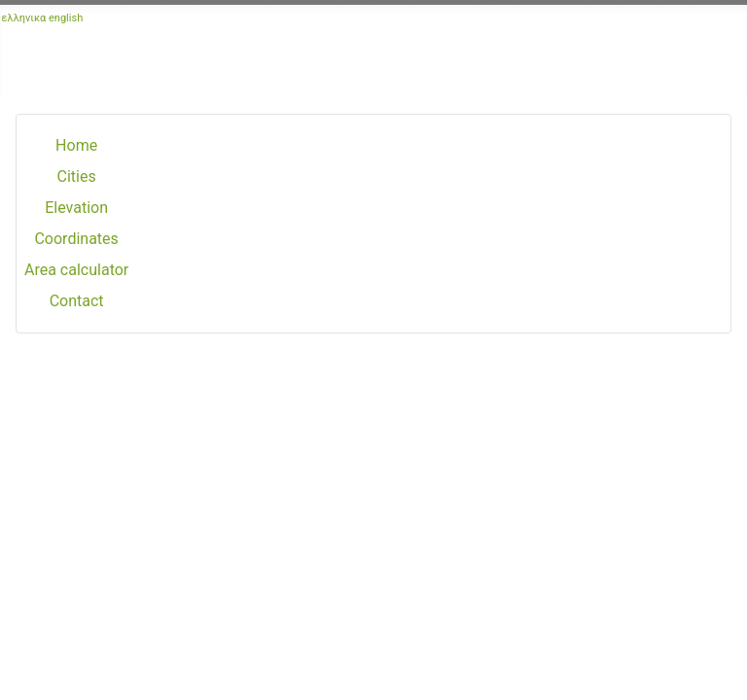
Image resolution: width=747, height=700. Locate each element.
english (66, 18)
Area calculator (76, 270)
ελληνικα (24, 18)
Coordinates (76, 239)
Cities (77, 176)
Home (76, 145)
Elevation (76, 208)
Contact (77, 301)
